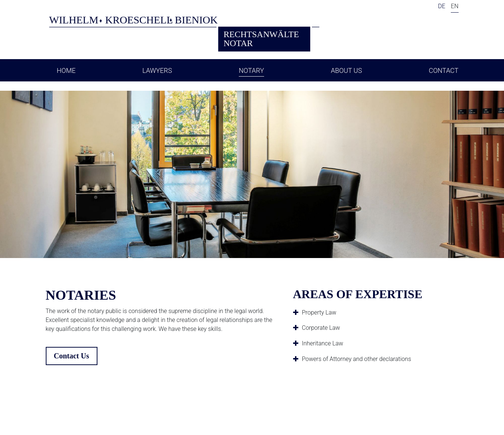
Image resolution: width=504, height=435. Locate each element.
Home (66, 70)
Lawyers (157, 70)
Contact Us (72, 356)
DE (442, 6)
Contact (444, 70)
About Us (346, 70)
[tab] (376, 313)
